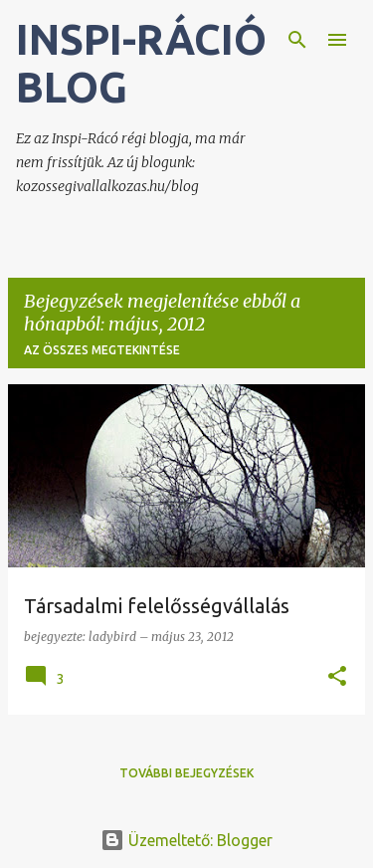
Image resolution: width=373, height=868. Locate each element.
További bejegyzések (186, 773)
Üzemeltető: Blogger (186, 840)
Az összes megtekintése (102, 350)
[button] (337, 677)
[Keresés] (297, 40)
